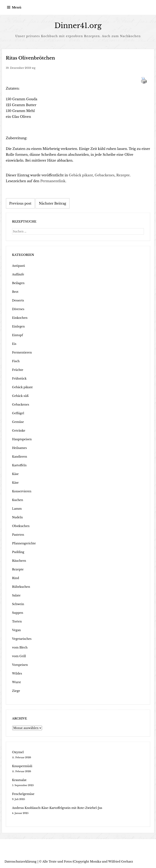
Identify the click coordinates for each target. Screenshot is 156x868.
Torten (17, 621)
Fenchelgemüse (23, 794)
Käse (15, 474)
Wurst (17, 682)
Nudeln (17, 517)
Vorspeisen (20, 665)
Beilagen (18, 283)
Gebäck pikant (81, 175)
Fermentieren (22, 352)
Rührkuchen (21, 587)
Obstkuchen (21, 526)
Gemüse (18, 422)
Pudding (18, 552)
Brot (15, 292)
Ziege (16, 691)
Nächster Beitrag (53, 203)
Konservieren (22, 491)
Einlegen (18, 326)
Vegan (17, 630)
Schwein (18, 604)
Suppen (18, 613)
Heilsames (19, 448)
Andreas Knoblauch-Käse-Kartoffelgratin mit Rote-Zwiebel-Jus (57, 808)
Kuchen (18, 500)
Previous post (20, 203)
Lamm (17, 509)
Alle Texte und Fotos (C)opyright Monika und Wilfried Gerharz (88, 862)
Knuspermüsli (22, 766)
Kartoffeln (19, 465)
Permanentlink (53, 181)
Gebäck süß (20, 396)
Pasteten (18, 535)
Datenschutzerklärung (21, 862)
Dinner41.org (78, 26)
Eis (14, 344)
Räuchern (19, 561)
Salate (16, 595)
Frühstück (19, 379)
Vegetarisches (22, 639)
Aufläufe (18, 274)
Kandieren (20, 457)
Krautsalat (19, 780)
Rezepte (123, 175)
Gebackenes (104, 175)
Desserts (18, 300)
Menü (17, 7)
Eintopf (18, 335)
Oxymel (18, 752)
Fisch (16, 361)
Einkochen (20, 318)
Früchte (18, 370)
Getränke (19, 431)
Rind (16, 578)
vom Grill (19, 656)
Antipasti (19, 266)
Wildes (17, 673)
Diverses (18, 309)
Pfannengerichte (24, 543)
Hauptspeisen (22, 439)
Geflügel (18, 413)
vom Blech (20, 647)
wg (34, 68)
